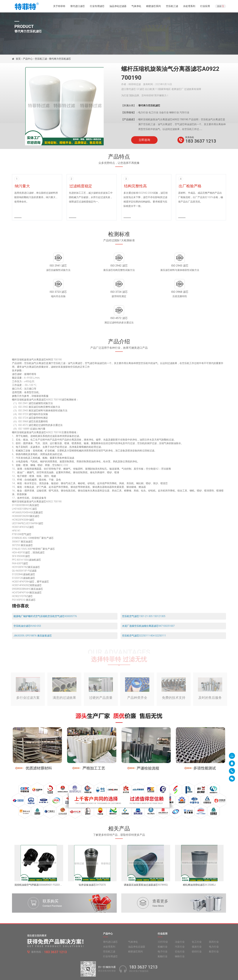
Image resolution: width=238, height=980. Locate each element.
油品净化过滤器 (118, 7)
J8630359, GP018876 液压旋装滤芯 (33, 614)
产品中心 (28, 59)
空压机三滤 (172, 7)
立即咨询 (144, 140)
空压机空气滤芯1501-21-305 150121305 (144, 595)
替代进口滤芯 (78, 7)
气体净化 (136, 7)
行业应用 (205, 7)
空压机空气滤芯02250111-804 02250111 (144, 614)
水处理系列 (189, 7)
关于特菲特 (59, 7)
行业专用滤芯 (97, 7)
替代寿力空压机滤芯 (60, 59)
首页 (19, 59)
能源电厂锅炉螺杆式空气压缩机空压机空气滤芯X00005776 (45, 595)
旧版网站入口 (119, 975)
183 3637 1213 (201, 141)
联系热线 (190, 137)
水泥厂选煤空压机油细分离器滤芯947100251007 (148, 605)
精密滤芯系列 (153, 7)
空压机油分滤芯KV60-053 (27, 605)
